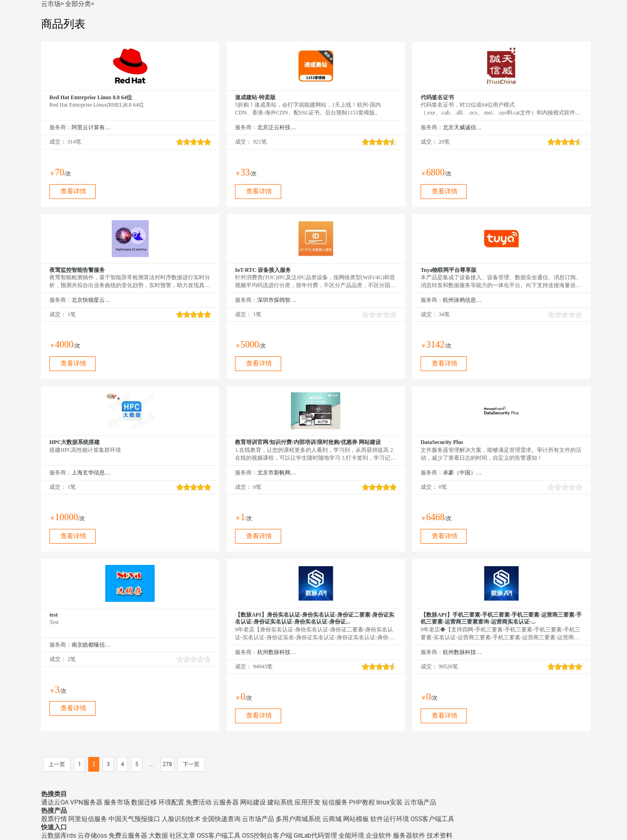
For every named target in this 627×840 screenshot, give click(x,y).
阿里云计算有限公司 (91, 127)
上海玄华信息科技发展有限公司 (91, 473)
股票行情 (54, 819)
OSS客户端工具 (432, 819)
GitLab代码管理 (315, 835)
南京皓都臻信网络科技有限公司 (91, 645)
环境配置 (171, 802)
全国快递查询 (221, 819)
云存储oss (92, 835)
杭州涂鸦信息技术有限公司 (462, 300)
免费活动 (199, 802)
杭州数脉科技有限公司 (277, 652)
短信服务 (335, 802)
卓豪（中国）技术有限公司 (462, 473)
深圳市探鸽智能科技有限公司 (277, 300)
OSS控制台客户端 (267, 835)
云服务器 (226, 802)
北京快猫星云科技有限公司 (91, 300)
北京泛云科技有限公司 (277, 127)
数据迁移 (144, 802)
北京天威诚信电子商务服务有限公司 (462, 127)
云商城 (332, 819)
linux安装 (389, 802)
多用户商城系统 (298, 819)
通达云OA (55, 802)
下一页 (191, 764)
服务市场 (117, 802)
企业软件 (379, 835)
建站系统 (280, 802)
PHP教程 (362, 802)
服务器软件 (409, 835)
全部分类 (78, 4)
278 (167, 764)
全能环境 (351, 835)
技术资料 (440, 835)
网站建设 (253, 802)
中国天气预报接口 (134, 819)
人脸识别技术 (181, 819)
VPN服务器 (86, 802)
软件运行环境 (390, 819)
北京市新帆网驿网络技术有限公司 (277, 473)
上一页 (57, 764)
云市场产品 (420, 802)
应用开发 (307, 802)
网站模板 (356, 819)
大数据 (158, 835)
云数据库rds (59, 835)
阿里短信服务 (88, 819)
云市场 (51, 4)
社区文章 (182, 835)
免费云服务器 (128, 835)
